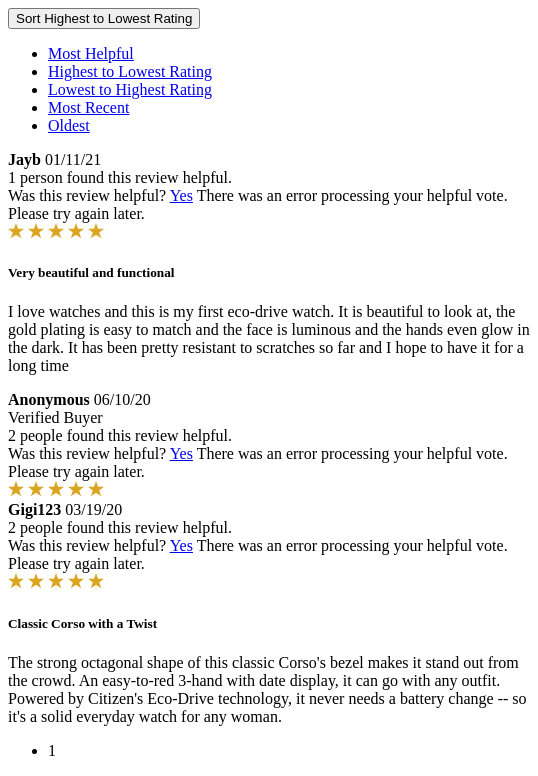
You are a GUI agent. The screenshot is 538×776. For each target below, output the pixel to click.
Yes (181, 195)
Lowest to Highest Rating (130, 89)
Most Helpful (91, 53)
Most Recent (88, 107)
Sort (104, 18)
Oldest (69, 125)
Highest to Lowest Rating (130, 71)
